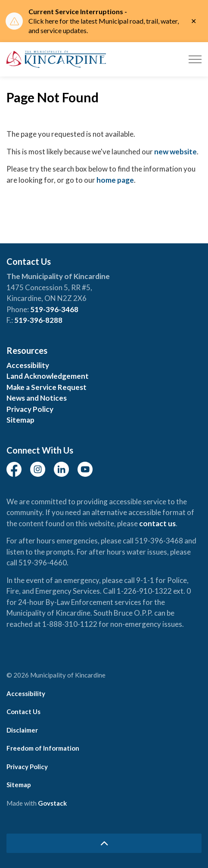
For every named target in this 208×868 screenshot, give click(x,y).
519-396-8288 (38, 320)
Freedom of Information (43, 748)
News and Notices (37, 398)
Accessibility (28, 365)
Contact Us (23, 712)
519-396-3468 (54, 309)
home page (115, 180)
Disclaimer (22, 730)
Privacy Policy (30, 409)
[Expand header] (195, 59)
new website (175, 152)
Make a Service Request (47, 387)
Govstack (52, 803)
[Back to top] (104, 843)
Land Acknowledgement (48, 376)
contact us (157, 523)
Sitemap (20, 420)
